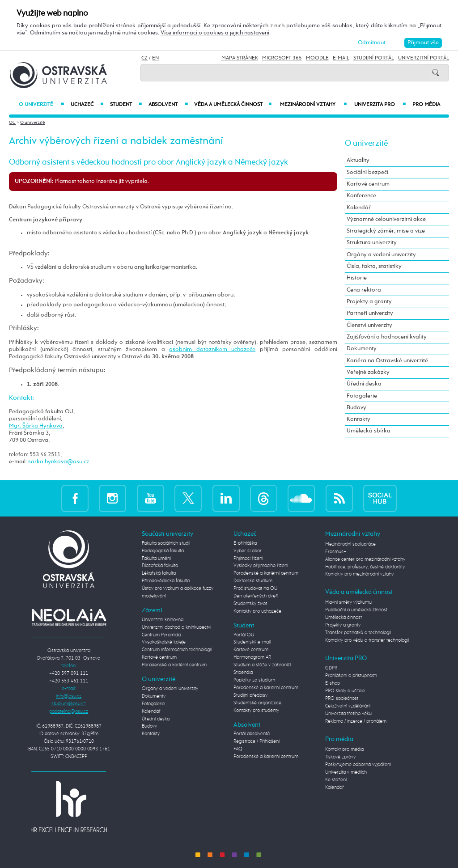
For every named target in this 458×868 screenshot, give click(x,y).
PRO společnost (342, 699)
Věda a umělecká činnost (233, 105)
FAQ (238, 749)
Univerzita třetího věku (348, 714)
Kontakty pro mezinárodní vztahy (359, 574)
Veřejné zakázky (368, 372)
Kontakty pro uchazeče (257, 611)
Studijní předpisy (250, 695)
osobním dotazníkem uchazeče (212, 349)
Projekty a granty (369, 302)
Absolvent (168, 105)
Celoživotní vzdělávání (348, 706)
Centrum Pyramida (161, 635)
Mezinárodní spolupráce (350, 544)
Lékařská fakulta (159, 573)
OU (12, 123)
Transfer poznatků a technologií (358, 633)
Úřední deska (364, 384)
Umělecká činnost (343, 618)
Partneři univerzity (370, 313)
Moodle (317, 58)
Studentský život (250, 604)
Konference (361, 196)
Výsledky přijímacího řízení (261, 566)
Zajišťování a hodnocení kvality (387, 337)
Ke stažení (336, 780)
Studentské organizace (257, 703)
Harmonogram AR (252, 657)
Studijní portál (374, 58)
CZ (144, 58)
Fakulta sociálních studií (166, 543)
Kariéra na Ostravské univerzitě (387, 361)
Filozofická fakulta (160, 566)
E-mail (341, 58)
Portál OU (244, 635)
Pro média (426, 105)
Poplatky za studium (254, 680)
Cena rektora (364, 290)
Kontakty (358, 419)
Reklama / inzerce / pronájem (356, 721)
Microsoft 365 (282, 58)
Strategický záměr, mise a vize (386, 231)
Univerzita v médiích (346, 772)
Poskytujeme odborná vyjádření (358, 765)
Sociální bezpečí (367, 172)
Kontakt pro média (344, 749)
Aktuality (358, 160)
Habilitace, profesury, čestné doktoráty (365, 567)
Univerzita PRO (380, 105)
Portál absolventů (252, 734)
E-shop (333, 683)
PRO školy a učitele (345, 691)
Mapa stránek (240, 58)
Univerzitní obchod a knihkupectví (176, 627)
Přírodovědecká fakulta (166, 581)
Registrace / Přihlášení (257, 741)
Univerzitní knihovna (163, 620)
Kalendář (359, 208)
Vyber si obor (248, 551)
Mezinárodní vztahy (313, 105)
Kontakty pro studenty (256, 711)
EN (155, 58)
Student (126, 105)
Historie (357, 278)
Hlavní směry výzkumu (348, 602)
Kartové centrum (368, 184)
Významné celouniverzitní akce (386, 219)
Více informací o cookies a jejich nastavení (215, 33)
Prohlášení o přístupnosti (351, 676)
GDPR (331, 668)
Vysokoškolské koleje (164, 642)
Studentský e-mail (252, 642)
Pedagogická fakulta (163, 551)
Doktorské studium (253, 581)
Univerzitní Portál (424, 58)
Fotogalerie (362, 396)
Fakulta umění (156, 559)
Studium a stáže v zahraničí (262, 665)
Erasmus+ (336, 552)
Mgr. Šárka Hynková (36, 426)
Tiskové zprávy (340, 757)
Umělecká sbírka (369, 431)
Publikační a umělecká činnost (356, 610)
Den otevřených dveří (256, 596)
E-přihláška (245, 543)
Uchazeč (87, 105)
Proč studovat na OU (255, 589)
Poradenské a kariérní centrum (174, 665)
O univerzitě (41, 105)
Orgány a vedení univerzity (381, 255)
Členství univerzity (369, 325)
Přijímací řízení (248, 559)
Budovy (356, 408)
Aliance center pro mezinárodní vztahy (365, 559)
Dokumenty (362, 349)
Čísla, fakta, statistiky (374, 266)
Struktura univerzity (372, 243)
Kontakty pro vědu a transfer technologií (367, 640)
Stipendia (243, 673)
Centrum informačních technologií (177, 650)
